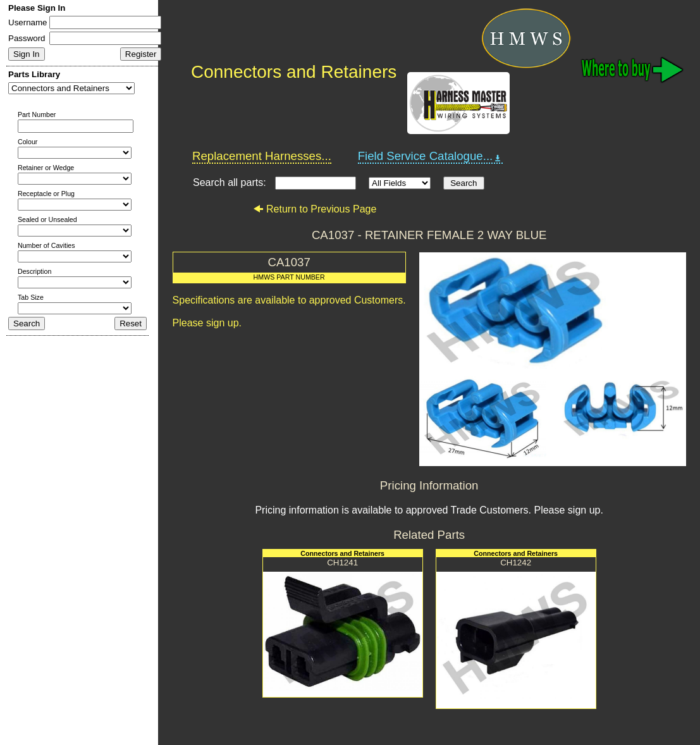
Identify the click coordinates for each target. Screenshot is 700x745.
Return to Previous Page (315, 209)
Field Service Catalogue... (431, 156)
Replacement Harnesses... (262, 156)
